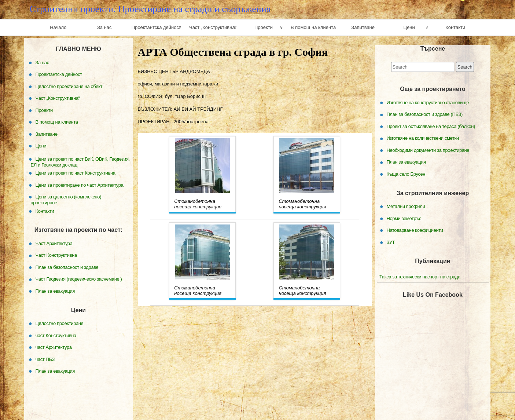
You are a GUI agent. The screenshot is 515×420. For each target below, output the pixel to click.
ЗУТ (391, 242)
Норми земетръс (404, 218)
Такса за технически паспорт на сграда (420, 277)
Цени (409, 27)
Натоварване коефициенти (415, 230)
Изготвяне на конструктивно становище (428, 103)
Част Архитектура (54, 243)
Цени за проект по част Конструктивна (76, 173)
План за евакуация (406, 162)
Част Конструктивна (56, 255)
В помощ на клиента (313, 27)
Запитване (363, 27)
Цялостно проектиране (60, 323)
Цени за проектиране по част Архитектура (80, 185)
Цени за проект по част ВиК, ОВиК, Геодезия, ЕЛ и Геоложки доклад (80, 162)
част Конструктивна (56, 335)
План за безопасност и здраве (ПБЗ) (424, 114)
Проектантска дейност (156, 27)
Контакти (455, 27)
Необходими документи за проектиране (428, 150)
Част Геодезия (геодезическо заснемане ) (79, 279)
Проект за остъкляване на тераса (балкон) (431, 126)
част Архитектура (54, 347)
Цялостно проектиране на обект (69, 86)
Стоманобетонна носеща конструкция (198, 204)
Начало (58, 27)
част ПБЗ (45, 359)
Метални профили (406, 206)
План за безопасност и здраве (67, 267)
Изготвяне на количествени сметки (422, 138)
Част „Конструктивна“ (213, 27)
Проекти (264, 27)
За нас (104, 27)
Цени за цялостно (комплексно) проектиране (66, 200)
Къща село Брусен (406, 174)
